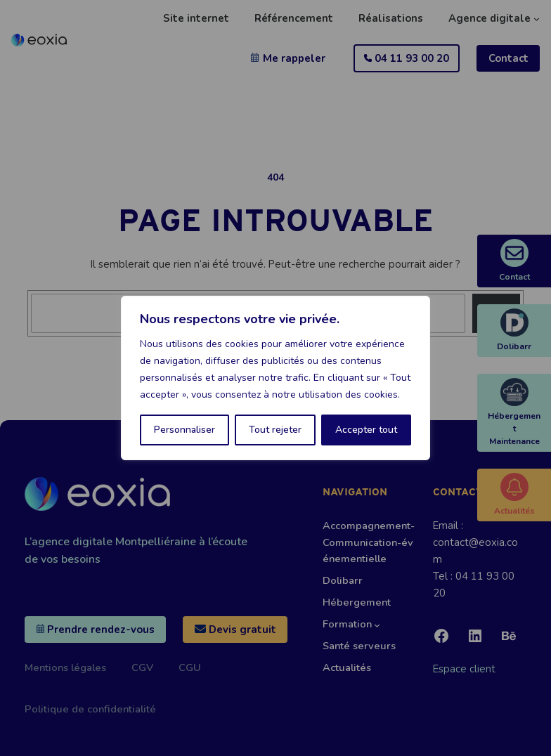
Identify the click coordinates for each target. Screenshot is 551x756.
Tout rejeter (275, 430)
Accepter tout (366, 430)
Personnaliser (184, 430)
